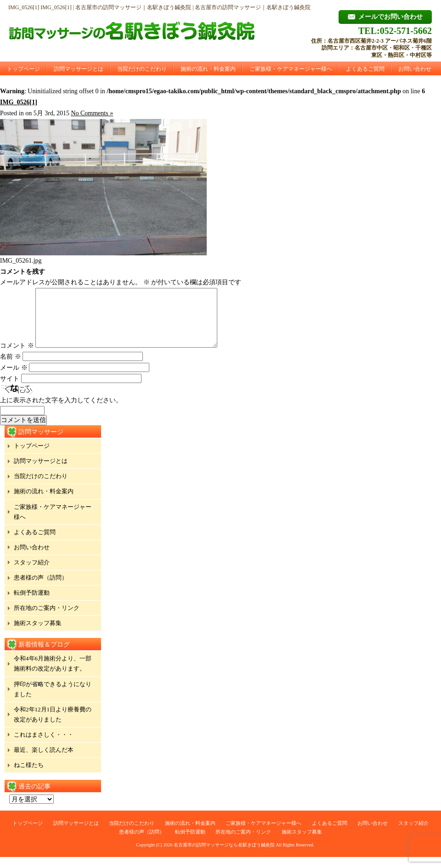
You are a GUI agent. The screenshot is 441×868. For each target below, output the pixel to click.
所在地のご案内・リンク (47, 619)
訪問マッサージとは (79, 69)
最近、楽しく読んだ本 (44, 761)
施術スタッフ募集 (38, 634)
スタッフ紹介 (32, 573)
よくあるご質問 (365, 69)
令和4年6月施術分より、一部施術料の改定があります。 (53, 674)
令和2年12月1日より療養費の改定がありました (53, 725)
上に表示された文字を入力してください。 (61, 411)
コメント (17, 357)
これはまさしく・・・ (44, 746)
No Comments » (92, 113)
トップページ (23, 69)
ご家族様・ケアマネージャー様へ (291, 69)
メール (14, 379)
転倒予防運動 (32, 604)
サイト (10, 390)
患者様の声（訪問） (41, 589)
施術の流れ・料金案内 (208, 69)
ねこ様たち (29, 776)
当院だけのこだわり (142, 69)
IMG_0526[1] (19, 102)
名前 (11, 368)
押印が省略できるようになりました (53, 700)
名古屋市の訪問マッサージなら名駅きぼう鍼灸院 (224, 856)
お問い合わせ (415, 69)
